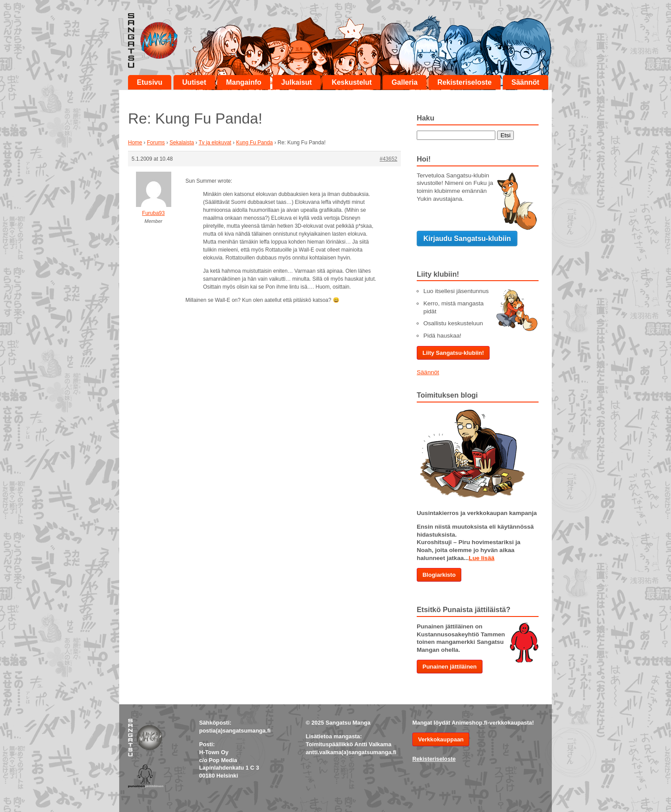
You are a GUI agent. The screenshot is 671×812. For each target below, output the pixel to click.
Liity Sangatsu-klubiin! (453, 353)
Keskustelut (352, 82)
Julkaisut (296, 82)
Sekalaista (182, 143)
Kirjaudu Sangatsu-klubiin (467, 239)
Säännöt (526, 82)
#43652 (388, 159)
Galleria (405, 82)
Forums (156, 143)
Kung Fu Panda (254, 143)
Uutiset (194, 82)
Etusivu (150, 82)
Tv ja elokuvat (215, 143)
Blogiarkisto (439, 575)
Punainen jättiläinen (450, 667)
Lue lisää (482, 558)
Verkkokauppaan (441, 739)
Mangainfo (244, 82)
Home (135, 143)
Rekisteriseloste (465, 82)
